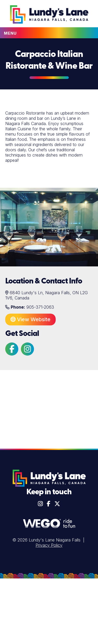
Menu (10, 33)
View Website (30, 319)
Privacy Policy (49, 545)
